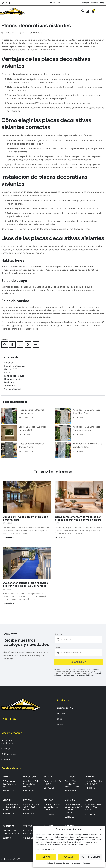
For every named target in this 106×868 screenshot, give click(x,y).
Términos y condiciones (7, 742)
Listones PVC (11, 369)
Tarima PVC (10, 386)
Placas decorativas (14, 379)
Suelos (60, 719)
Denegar (68, 857)
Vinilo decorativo (13, 389)
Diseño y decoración (14, 366)
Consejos (9, 363)
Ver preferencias (91, 857)
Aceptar (46, 857)
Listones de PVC (65, 708)
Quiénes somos (9, 754)
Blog (102, 3)
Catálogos (85, 3)
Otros (60, 724)
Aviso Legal (86, 863)
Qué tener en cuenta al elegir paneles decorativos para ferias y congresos (25, 584)
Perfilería (61, 713)
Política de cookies (55, 863)
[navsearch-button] (83, 11)
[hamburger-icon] (103, 12)
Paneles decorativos (14, 376)
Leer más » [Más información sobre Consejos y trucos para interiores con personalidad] (8, 538)
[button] (101, 829)
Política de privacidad (72, 863)
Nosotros (95, 3)
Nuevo (7, 373)
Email (57, 648)
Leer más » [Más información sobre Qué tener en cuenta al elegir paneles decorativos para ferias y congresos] (8, 604)
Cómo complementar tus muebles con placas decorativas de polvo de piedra (78, 518)
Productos (9, 33)
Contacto (6, 760)
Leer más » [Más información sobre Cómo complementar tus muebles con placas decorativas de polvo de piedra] (61, 538)
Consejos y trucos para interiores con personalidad (25, 518)
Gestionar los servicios (46, 850)
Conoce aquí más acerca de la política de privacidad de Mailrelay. (78, 674)
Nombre (58, 634)
